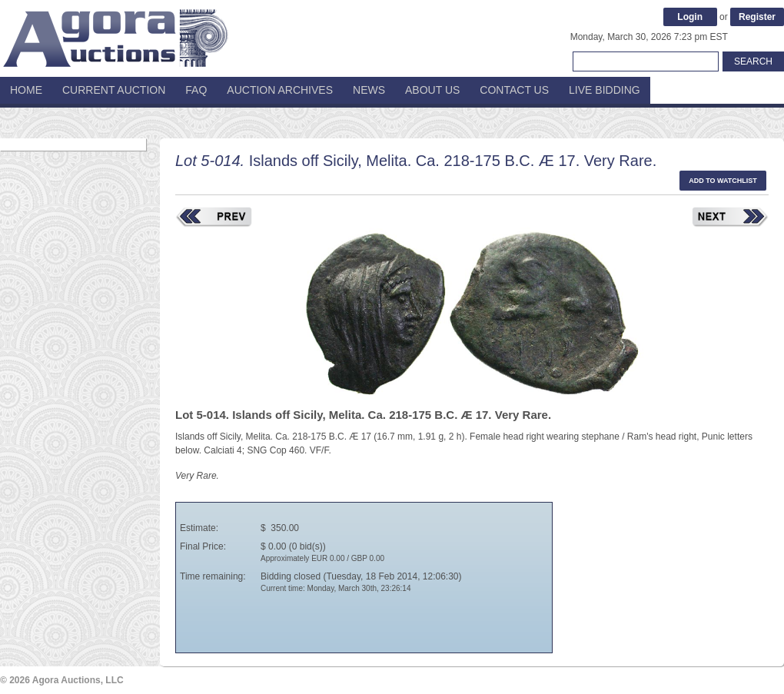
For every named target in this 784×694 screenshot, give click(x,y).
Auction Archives (280, 90)
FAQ (196, 90)
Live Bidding (605, 90)
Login (690, 17)
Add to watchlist (723, 181)
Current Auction (114, 90)
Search (753, 61)
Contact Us (514, 90)
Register (757, 17)
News (369, 90)
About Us (432, 90)
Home (26, 90)
